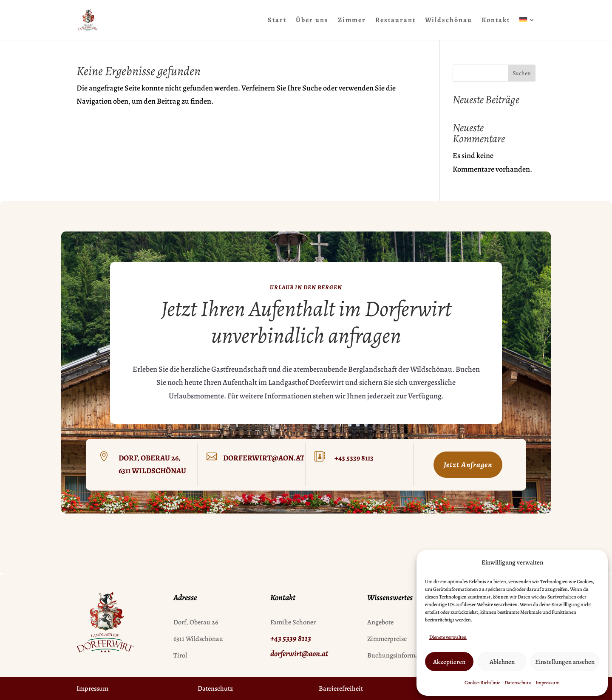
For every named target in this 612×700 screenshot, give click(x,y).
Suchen (522, 73)
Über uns (312, 21)
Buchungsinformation (399, 655)
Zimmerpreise (387, 639)
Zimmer (352, 21)
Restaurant (395, 21)
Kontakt (496, 21)
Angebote (380, 622)
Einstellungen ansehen (565, 662)
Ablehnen (502, 662)
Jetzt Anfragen (468, 465)
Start (277, 21)
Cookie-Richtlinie (482, 683)
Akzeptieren (449, 662)
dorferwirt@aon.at (264, 458)
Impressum (548, 683)
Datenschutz (518, 683)
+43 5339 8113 (354, 458)
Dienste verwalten (448, 637)
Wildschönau (449, 21)
